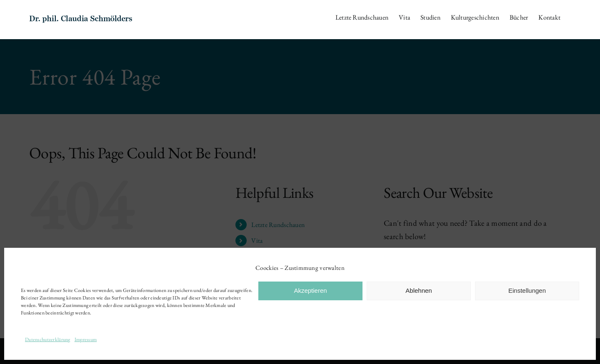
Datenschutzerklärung (48, 339)
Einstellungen (527, 290)
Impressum (86, 339)
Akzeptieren (310, 290)
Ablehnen (419, 290)
